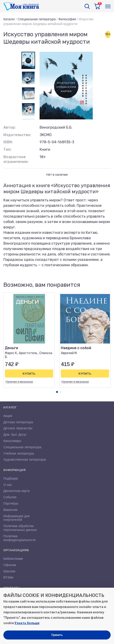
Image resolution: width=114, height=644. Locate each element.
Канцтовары (12, 441)
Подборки (11, 478)
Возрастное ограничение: (16, 159)
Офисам (10, 565)
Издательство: (17, 135)
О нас (8, 485)
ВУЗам (8, 577)
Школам (9, 571)
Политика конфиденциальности (19, 538)
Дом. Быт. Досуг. (15, 435)
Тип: (7, 149)
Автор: (9, 127)
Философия (67, 19)
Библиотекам (13, 559)
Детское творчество (18, 428)
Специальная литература (37, 19)
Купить (29, 374)
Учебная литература (19, 453)
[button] (57, 392)
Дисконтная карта (17, 491)
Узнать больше (27, 623)
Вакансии (10, 510)
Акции (8, 416)
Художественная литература (25, 460)
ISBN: (8, 142)
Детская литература (18, 422)
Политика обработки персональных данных (20, 528)
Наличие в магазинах (19, 382)
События (10, 497)
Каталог (9, 19)
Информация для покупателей (17, 518)
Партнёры (11, 503)
